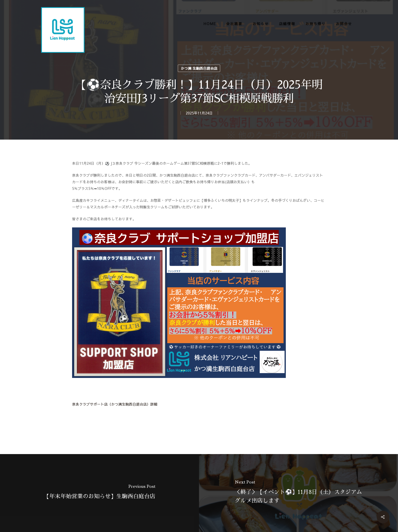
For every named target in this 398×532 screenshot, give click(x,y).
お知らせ (261, 24)
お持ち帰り (316, 24)
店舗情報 (287, 24)
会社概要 (234, 24)
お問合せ (344, 24)
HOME (210, 24)
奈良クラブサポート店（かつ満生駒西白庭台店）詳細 (115, 404)
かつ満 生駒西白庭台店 (199, 68)
